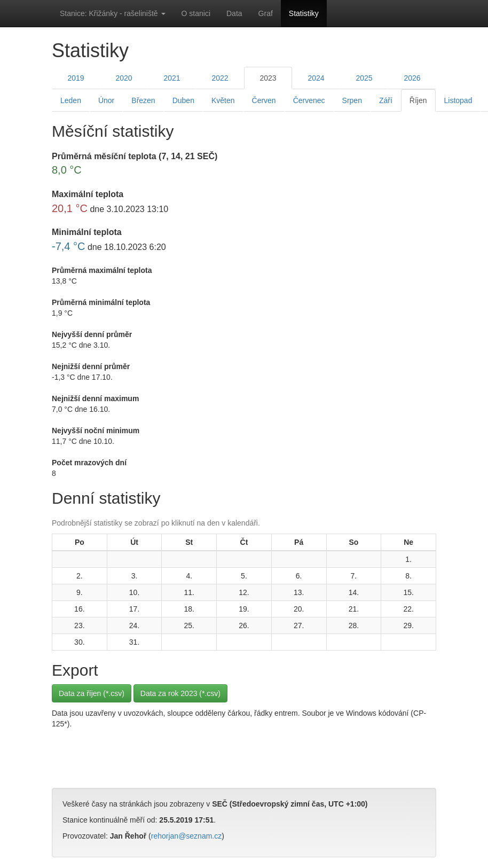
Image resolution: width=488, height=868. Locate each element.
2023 (268, 78)
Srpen (352, 100)
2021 (172, 78)
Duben (183, 100)
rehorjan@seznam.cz (187, 836)
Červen (264, 100)
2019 (76, 78)
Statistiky (304, 13)
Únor (106, 100)
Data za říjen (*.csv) (92, 693)
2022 (220, 78)
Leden (71, 100)
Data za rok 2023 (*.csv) (180, 693)
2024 (316, 78)
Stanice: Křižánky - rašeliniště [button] (113, 13)
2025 (364, 78)
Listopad (458, 100)
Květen (223, 100)
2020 (124, 78)
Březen (143, 100)
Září (386, 100)
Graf (266, 13)
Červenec (309, 100)
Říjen (418, 100)
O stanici (196, 13)
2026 (412, 78)
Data (234, 13)
